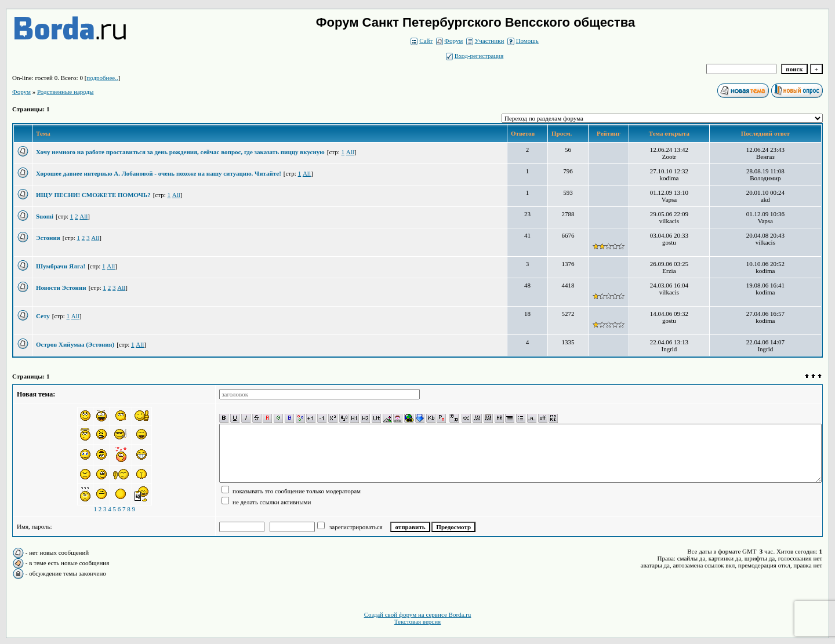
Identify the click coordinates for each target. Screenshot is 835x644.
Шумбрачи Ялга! (61, 266)
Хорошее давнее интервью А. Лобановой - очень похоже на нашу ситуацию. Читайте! (159, 173)
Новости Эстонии (61, 288)
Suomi (45, 216)
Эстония (48, 238)
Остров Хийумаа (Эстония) (75, 344)
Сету (43, 316)
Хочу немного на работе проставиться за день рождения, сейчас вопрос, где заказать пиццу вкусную (180, 152)
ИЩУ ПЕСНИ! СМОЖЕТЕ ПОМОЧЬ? (93, 195)
